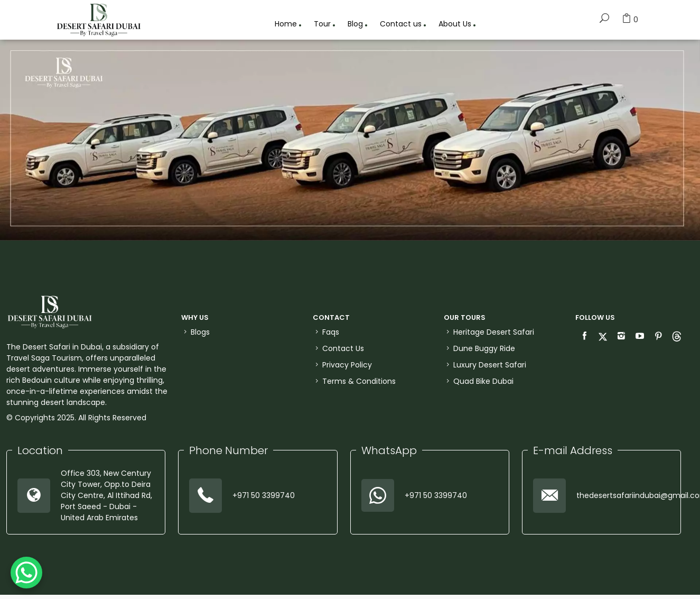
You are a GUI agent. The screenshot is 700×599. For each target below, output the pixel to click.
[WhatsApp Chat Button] (26, 573)
